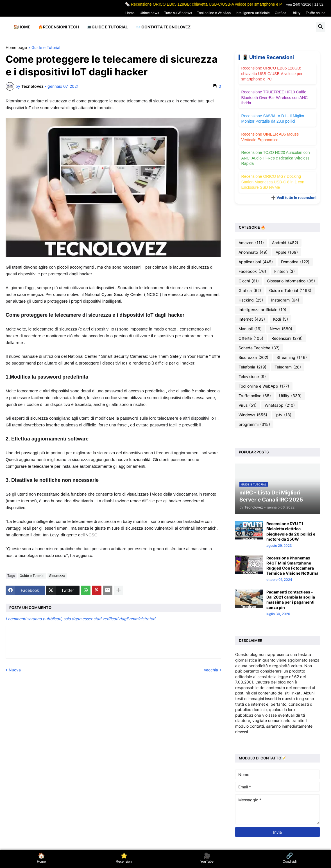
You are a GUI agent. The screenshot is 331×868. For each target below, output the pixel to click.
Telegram (288, 367)
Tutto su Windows (178, 13)
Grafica (281, 13)
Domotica (295, 262)
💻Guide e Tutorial (107, 27)
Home (130, 13)
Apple (287, 252)
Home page (16, 48)
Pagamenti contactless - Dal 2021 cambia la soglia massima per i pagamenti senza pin (291, 600)
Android (285, 243)
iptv (283, 415)
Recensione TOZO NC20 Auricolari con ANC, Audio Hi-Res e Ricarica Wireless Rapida (276, 158)
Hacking (251, 300)
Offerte (251, 338)
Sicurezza (57, 576)
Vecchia (211, 670)
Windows (253, 415)
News (281, 329)
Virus (248, 405)
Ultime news (149, 13)
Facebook (252, 271)
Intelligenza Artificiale (253, 13)
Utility (296, 13)
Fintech (284, 271)
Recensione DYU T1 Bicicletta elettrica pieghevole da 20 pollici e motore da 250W (291, 531)
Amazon (251, 243)
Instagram (285, 300)
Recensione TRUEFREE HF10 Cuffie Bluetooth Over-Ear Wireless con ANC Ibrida (275, 97)
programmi (254, 424)
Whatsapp (280, 405)
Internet (252, 319)
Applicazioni (256, 262)
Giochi (249, 281)
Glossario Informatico (291, 281)
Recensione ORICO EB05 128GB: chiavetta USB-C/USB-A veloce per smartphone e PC (272, 74)
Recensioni (287, 338)
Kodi (281, 319)
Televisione (252, 377)
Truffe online (316, 13)
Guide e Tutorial (46, 48)
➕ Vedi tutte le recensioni (294, 198)
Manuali (250, 329)
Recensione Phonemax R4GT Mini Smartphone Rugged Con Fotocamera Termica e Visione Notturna (292, 566)
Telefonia (252, 367)
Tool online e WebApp (214, 13)
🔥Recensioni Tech (59, 27)
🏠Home (22, 27)
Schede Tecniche (259, 348)
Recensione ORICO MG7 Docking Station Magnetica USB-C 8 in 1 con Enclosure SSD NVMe (273, 182)
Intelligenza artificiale (262, 310)
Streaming (292, 357)
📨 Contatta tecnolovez (163, 27)
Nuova (15, 670)
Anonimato (253, 252)
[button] (321, 27)
